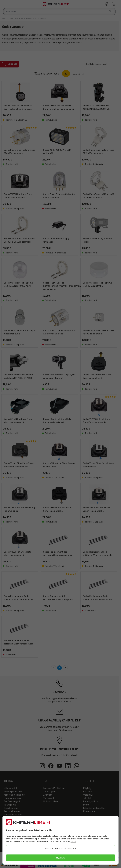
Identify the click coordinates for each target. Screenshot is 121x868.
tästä (73, 842)
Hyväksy (61, 858)
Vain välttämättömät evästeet (61, 849)
